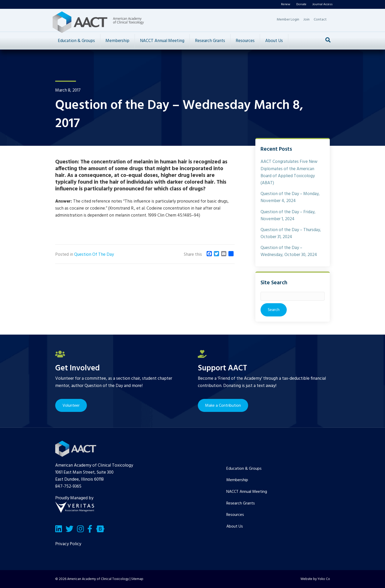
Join (306, 20)
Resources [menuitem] (235, 515)
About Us (274, 41)
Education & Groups (76, 41)
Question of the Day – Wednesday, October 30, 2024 (289, 251)
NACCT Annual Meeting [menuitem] (247, 492)
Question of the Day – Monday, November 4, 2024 (290, 197)
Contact (320, 20)
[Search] (328, 40)
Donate (301, 4)
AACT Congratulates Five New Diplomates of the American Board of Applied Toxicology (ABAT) (289, 172)
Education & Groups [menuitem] (244, 469)
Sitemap (137, 579)
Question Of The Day (94, 255)
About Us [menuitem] (235, 527)
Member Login (288, 20)
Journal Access (323, 4)
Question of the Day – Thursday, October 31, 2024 (291, 233)
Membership (117, 41)
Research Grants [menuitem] (241, 503)
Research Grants (210, 41)
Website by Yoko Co (315, 579)
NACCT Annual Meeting (162, 41)
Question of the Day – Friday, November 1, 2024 (288, 216)
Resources (245, 41)
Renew (286, 4)
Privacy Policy (68, 544)
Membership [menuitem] (237, 480)
